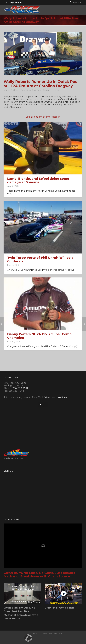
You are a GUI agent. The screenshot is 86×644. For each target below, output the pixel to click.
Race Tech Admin (41, 90)
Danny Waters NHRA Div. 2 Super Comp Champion (39, 336)
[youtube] (46, 404)
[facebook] (40, 404)
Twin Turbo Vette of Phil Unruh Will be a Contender (40, 259)
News (56, 90)
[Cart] (76, 3)
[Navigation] (81, 10)
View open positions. (56, 397)
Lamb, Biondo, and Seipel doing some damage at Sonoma (38, 180)
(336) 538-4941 (15, 3)
